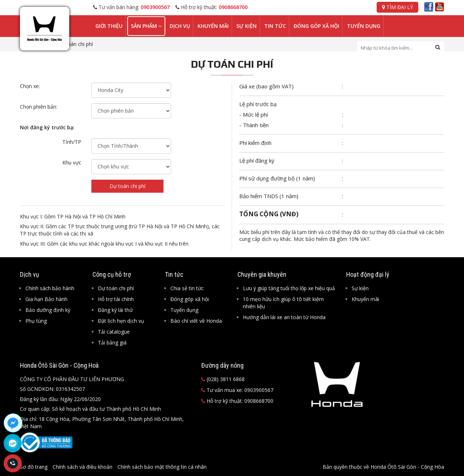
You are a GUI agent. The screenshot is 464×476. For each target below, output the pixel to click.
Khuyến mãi (213, 26)
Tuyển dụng (364, 26)
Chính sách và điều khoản (82, 467)
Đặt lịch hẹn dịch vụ (121, 321)
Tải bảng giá (112, 343)
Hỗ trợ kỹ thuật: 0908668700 (237, 401)
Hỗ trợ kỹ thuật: (212, 7)
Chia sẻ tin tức (187, 288)
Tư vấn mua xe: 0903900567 (237, 390)
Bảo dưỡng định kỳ (48, 310)
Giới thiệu (109, 26)
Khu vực (72, 162)
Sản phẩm (146, 26)
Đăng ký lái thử (115, 310)
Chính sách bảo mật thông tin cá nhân (162, 467)
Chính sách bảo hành (50, 288)
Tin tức (275, 26)
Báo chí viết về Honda (196, 321)
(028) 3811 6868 (223, 379)
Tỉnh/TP (72, 142)
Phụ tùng (36, 321)
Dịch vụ (180, 26)
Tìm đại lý (397, 7)
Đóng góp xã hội (316, 26)
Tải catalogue (114, 332)
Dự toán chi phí (127, 186)
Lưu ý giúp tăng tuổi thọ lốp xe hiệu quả (289, 288)
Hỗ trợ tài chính (116, 299)
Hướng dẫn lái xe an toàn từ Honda (284, 317)
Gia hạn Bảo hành (46, 299)
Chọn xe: (30, 86)
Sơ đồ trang (34, 467)
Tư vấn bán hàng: (131, 7)
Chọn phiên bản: (39, 107)
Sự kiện (246, 26)
